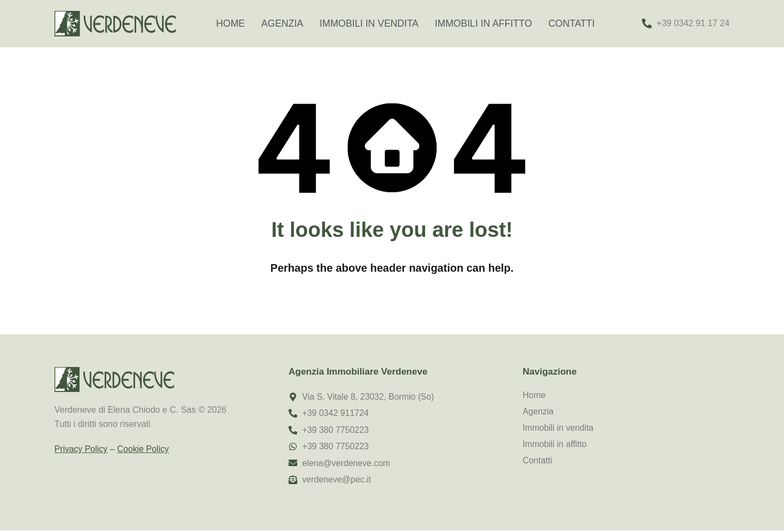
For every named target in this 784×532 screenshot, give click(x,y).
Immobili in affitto (484, 23)
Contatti (571, 23)
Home (231, 23)
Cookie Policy (145, 449)
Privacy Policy (82, 449)
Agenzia (282, 23)
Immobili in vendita (369, 23)
